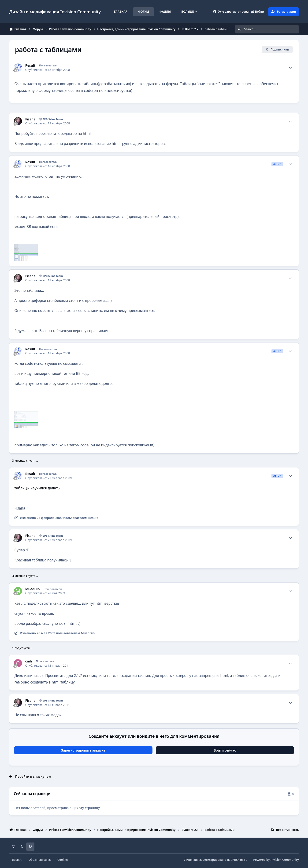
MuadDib (33, 589)
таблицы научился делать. (37, 488)
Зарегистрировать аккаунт (83, 750)
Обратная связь (40, 860)
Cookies (63, 860)
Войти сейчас (225, 750)
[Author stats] (290, 68)
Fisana (30, 119)
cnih (29, 661)
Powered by (276, 860)
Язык (17, 860)
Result (30, 65)
